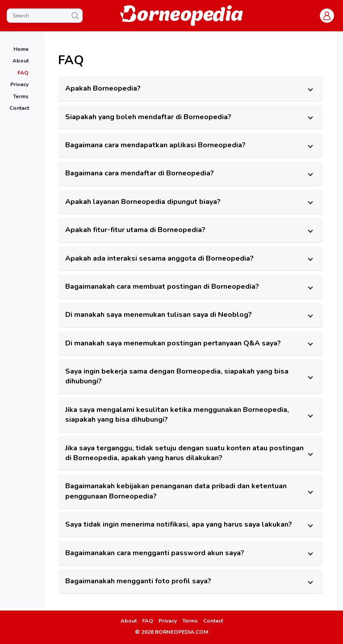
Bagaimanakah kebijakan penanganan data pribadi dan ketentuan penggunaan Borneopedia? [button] (176, 491)
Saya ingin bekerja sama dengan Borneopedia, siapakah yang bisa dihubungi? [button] (177, 376)
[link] (19, 49)
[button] (327, 16)
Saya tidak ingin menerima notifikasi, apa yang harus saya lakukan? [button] (179, 524)
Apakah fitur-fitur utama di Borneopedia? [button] (135, 230)
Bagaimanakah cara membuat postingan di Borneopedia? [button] (162, 287)
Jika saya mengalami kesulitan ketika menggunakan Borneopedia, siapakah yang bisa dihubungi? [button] (177, 415)
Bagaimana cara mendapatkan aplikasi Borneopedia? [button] (155, 145)
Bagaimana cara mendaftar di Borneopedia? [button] (140, 173)
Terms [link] (190, 621)
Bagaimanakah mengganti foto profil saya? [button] (138, 581)
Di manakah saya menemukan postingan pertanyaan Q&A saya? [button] (173, 343)
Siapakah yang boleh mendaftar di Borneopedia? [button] (148, 117)
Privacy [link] (168, 621)
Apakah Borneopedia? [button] (103, 88)
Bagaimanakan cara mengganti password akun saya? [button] (155, 553)
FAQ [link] (148, 621)
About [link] (129, 621)
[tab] (190, 89)
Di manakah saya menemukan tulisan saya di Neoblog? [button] (159, 315)
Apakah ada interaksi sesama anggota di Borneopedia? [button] (159, 258)
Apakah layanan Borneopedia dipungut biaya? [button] (143, 202)
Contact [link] (213, 621)
